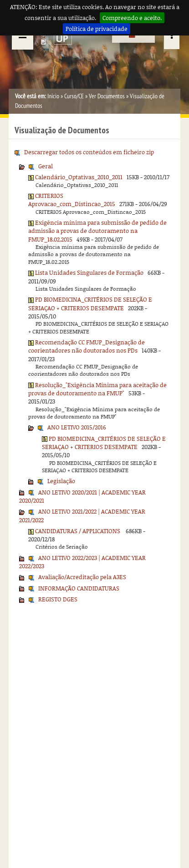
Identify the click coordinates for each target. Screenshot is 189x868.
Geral (46, 166)
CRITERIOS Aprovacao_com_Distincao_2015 (72, 200)
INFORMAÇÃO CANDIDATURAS (79, 588)
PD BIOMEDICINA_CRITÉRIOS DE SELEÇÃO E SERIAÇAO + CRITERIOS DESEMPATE (90, 303)
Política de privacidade (97, 29)
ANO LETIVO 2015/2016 (77, 427)
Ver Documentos (107, 96)
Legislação (61, 481)
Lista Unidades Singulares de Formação (89, 273)
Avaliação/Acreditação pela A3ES (82, 577)
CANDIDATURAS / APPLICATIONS (78, 531)
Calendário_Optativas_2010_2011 (79, 177)
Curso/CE (74, 96)
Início (53, 96)
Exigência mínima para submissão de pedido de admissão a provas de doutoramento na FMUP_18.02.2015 (97, 231)
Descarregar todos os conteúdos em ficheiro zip (89, 152)
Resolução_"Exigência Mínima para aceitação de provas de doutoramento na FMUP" (97, 389)
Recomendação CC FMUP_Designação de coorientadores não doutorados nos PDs (87, 346)
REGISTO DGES (58, 599)
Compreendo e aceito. (132, 18)
